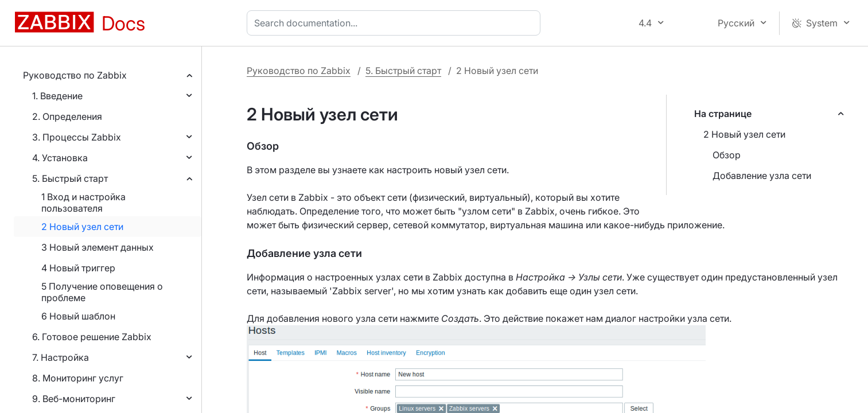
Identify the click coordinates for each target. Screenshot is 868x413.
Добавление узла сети (762, 176)
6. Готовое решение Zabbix (92, 337)
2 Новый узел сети (82, 227)
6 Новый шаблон (78, 316)
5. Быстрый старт (70, 178)
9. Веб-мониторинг (74, 399)
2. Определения (67, 116)
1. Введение (57, 96)
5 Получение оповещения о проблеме (102, 292)
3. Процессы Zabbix (77, 137)
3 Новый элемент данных (98, 247)
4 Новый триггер (78, 268)
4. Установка (60, 158)
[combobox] (396, 23)
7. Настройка (61, 357)
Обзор (727, 155)
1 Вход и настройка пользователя (83, 202)
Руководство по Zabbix (75, 75)
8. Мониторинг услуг (78, 378)
